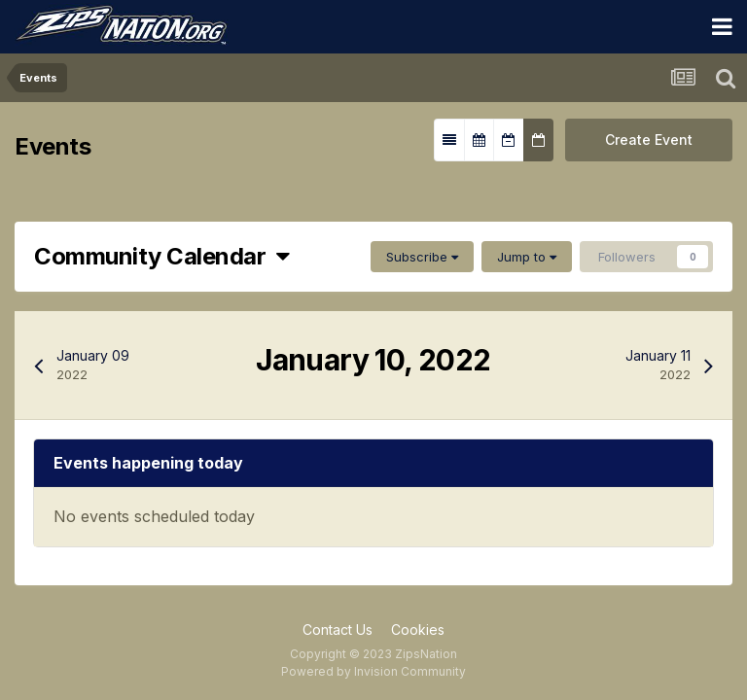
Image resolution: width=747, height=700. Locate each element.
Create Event (649, 140)
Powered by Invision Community (373, 671)
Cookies (418, 630)
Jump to (527, 257)
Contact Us (338, 630)
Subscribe (422, 257)
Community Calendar (162, 256)
